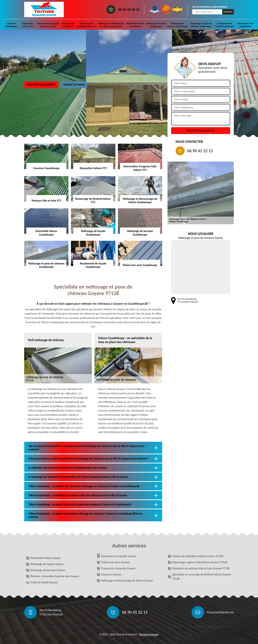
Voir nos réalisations (41, 85)
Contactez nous (74, 85)
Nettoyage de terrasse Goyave (48, 570)
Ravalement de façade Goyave (119, 556)
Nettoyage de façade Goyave (47, 564)
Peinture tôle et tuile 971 (68, 25)
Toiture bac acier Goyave (115, 562)
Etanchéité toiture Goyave (46, 558)
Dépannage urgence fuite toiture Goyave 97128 (200, 562)
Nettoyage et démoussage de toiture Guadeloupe (111, 25)
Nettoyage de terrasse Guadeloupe (177, 25)
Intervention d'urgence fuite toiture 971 (48, 25)
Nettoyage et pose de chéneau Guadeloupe (201, 25)
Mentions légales (149, 634)
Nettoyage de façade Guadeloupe (156, 25)
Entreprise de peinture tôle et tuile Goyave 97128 (201, 568)
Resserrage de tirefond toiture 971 (87, 25)
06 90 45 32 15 (129, 9)
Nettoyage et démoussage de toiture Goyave (127, 580)
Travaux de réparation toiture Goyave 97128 (198, 556)
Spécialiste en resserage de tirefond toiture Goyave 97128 (202, 577)
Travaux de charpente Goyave (118, 568)
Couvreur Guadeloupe (11, 25)
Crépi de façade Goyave (44, 582)
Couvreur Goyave (111, 574)
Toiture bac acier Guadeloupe (246, 25)
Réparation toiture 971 (28, 25)
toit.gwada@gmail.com (220, 612)
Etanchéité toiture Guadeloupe (135, 25)
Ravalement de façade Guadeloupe (225, 25)
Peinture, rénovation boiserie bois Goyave (55, 576)
